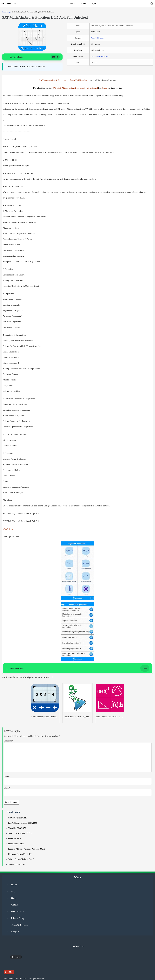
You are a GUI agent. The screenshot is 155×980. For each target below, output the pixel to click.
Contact (15, 905)
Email (7, 788)
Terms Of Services (20, 925)
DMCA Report (18, 911)
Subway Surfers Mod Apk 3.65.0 (21, 859)
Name (7, 776)
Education (100, 38)
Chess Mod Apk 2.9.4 (17, 864)
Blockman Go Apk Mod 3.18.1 (20, 854)
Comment (9, 741)
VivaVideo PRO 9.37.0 (17, 828)
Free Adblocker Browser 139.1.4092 (22, 823)
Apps (94, 4)
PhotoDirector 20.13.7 (17, 844)
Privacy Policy (18, 918)
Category (15, 932)
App (13, 891)
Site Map (9, 972)
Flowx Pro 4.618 (15, 839)
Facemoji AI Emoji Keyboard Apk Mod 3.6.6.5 (27, 849)
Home (72, 4)
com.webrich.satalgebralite (101, 56)
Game (14, 898)
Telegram (16, 957)
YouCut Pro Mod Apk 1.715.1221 (21, 833)
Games (83, 4)
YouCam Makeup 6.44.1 (18, 818)
